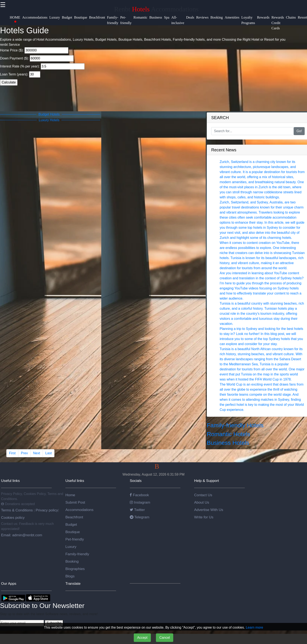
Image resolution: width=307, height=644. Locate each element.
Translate (73, 583)
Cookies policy (13, 518)
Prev (24, 453)
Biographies (75, 569)
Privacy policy (46, 510)
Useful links (10, 481)
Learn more (254, 627)
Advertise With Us (209, 510)
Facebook (139, 495)
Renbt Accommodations (156, 9)
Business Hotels (228, 443)
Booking (72, 561)
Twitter (137, 510)
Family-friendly (77, 554)
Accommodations (79, 510)
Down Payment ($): (37, 58)
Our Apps (9, 583)
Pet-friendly (75, 539)
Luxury (71, 547)
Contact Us (203, 495)
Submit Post (75, 502)
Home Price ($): (34, 50)
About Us (202, 502)
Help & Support (207, 481)
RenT (153, 466)
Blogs (70, 576)
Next (37, 453)
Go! (299, 131)
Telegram (140, 517)
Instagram (140, 502)
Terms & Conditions (17, 510)
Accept (142, 638)
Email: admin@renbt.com (22, 535)
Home (70, 495)
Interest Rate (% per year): (42, 66)
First (12, 453)
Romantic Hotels (228, 434)
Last (49, 453)
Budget (71, 524)
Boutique (73, 532)
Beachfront (74, 517)
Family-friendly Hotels (235, 425)
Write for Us (204, 517)
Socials (136, 481)
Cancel (165, 638)
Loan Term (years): (20, 74)
